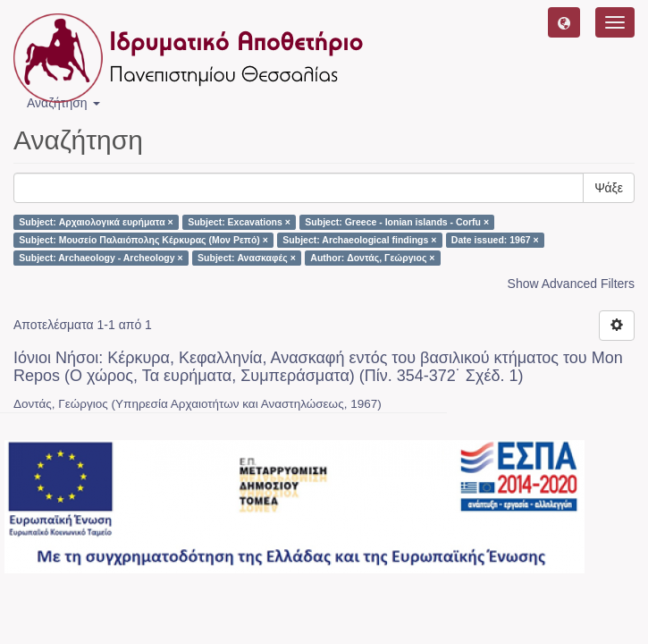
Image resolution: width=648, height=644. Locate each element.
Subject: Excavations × (239, 222)
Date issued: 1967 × (495, 240)
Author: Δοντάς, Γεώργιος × (372, 258)
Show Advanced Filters (571, 284)
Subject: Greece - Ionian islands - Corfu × (397, 222)
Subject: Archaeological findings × (359, 240)
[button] (564, 22)
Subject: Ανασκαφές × (247, 258)
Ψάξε (609, 188)
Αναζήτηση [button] (63, 103)
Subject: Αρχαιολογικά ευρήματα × (96, 222)
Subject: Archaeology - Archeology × (101, 258)
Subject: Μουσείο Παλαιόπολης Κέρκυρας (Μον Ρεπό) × (143, 240)
